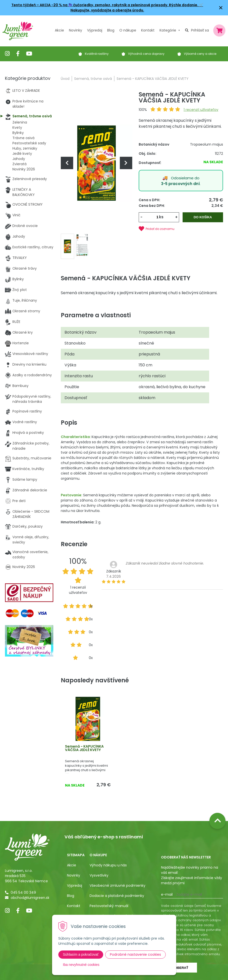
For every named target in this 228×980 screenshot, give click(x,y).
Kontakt (74, 906)
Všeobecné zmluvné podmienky (117, 885)
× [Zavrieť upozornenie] (221, 8)
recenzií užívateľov (201, 110)
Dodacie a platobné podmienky (117, 896)
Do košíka (203, 217)
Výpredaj (95, 30)
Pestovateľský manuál (109, 906)
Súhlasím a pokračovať (81, 954)
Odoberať (179, 968)
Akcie (59, 30)
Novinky (76, 30)
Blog (71, 896)
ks (161, 217)
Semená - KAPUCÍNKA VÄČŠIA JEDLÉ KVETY (84, 748)
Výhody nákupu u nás (108, 865)
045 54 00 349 (23, 892)
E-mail (167, 894)
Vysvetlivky (99, 875)
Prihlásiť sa (200, 30)
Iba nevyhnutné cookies (81, 965)
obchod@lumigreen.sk (30, 898)
